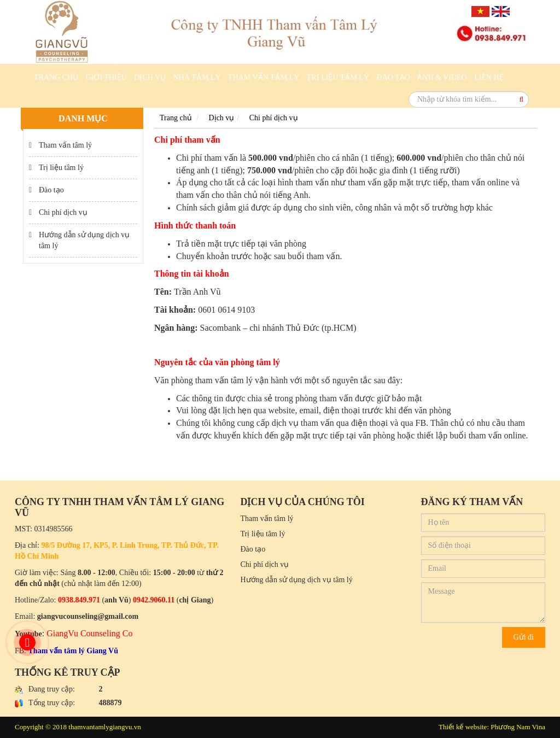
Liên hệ (489, 77)
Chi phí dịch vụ (63, 212)
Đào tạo (393, 77)
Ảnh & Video (442, 77)
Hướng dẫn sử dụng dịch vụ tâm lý (84, 240)
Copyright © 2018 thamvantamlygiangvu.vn (78, 727)
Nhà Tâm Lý (197, 77)
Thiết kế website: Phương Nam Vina (492, 727)
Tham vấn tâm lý (264, 77)
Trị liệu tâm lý (338, 77)
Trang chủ (56, 77)
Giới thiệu (106, 77)
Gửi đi (524, 637)
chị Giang (195, 600)
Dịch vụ (150, 77)
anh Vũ (116, 600)
